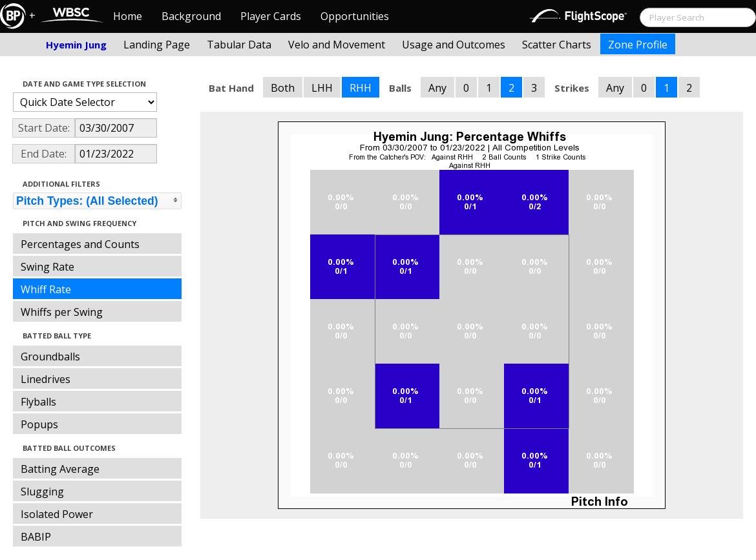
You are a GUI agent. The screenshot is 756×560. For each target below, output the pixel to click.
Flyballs (38, 402)
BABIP (36, 537)
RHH (361, 88)
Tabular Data (239, 45)
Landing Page (157, 45)
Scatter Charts (557, 45)
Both (283, 88)
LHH (322, 88)
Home (128, 16)
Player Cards (271, 16)
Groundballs (50, 357)
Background (191, 16)
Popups (39, 424)
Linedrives (46, 379)
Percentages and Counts (80, 244)
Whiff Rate (46, 289)
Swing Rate (47, 267)
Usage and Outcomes (454, 45)
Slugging (42, 492)
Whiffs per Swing (62, 312)
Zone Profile (638, 45)
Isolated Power (57, 514)
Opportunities (355, 16)
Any (437, 88)
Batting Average (60, 469)
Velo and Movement (337, 45)
